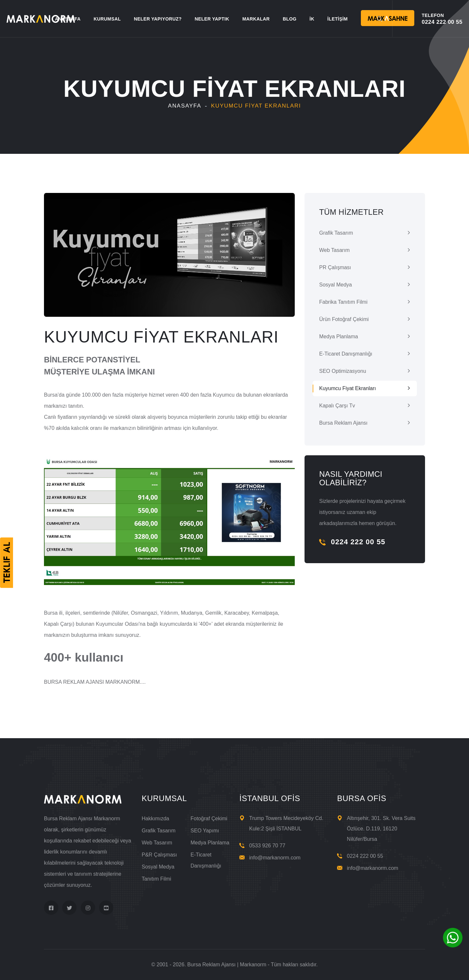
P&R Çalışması (159, 855)
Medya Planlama (339, 336)
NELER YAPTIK (212, 19)
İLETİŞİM (337, 19)
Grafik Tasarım (336, 233)
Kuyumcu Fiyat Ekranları (348, 388)
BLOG (290, 19)
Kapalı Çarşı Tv (337, 406)
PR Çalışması (335, 267)
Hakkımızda (155, 819)
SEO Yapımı (205, 831)
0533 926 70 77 (267, 846)
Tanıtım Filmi (156, 879)
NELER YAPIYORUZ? (158, 19)
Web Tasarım (334, 250)
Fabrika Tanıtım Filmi (343, 302)
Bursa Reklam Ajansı (343, 423)
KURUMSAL (107, 19)
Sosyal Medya (336, 285)
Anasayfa (185, 106)
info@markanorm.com (275, 858)
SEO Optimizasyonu (343, 371)
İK (312, 19)
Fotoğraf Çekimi (209, 819)
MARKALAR (256, 19)
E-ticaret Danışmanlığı (346, 354)
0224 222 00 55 (352, 542)
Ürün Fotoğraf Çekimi (344, 319)
